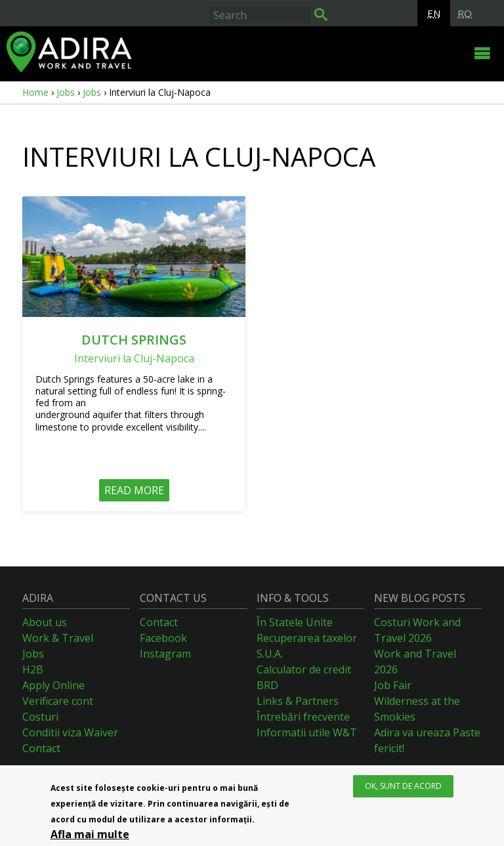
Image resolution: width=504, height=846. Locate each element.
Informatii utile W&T (307, 732)
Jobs (66, 92)
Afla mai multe (90, 835)
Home (35, 92)
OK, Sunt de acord (403, 787)
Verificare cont (58, 701)
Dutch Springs (134, 340)
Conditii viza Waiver (70, 732)
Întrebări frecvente (303, 717)
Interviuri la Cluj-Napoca (134, 358)
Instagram (165, 654)
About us (45, 622)
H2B (33, 669)
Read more (134, 490)
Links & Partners (298, 701)
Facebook (163, 638)
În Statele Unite (295, 622)
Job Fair (393, 685)
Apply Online (53, 685)
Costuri (40, 717)
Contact (41, 748)
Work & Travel (58, 638)
